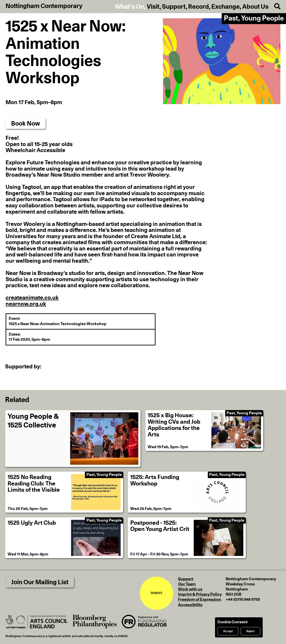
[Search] (274, 7)
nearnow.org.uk (26, 304)
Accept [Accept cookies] (228, 631)
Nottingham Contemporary (44, 6)
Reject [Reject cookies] (250, 631)
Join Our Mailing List (40, 582)
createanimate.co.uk (32, 298)
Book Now (26, 124)
